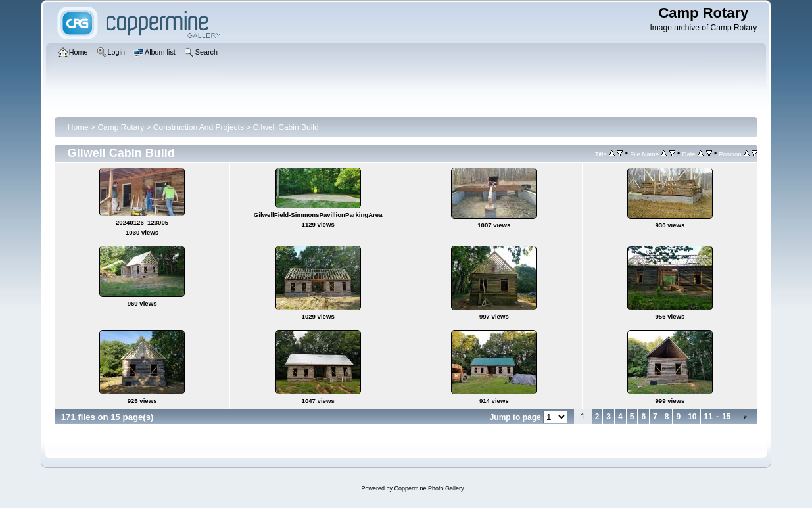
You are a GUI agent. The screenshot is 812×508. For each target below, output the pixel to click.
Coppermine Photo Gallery (429, 488)
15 (726, 417)
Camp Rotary (121, 127)
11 (708, 417)
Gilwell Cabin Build (286, 127)
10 (692, 417)
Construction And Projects (199, 127)
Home (78, 127)
